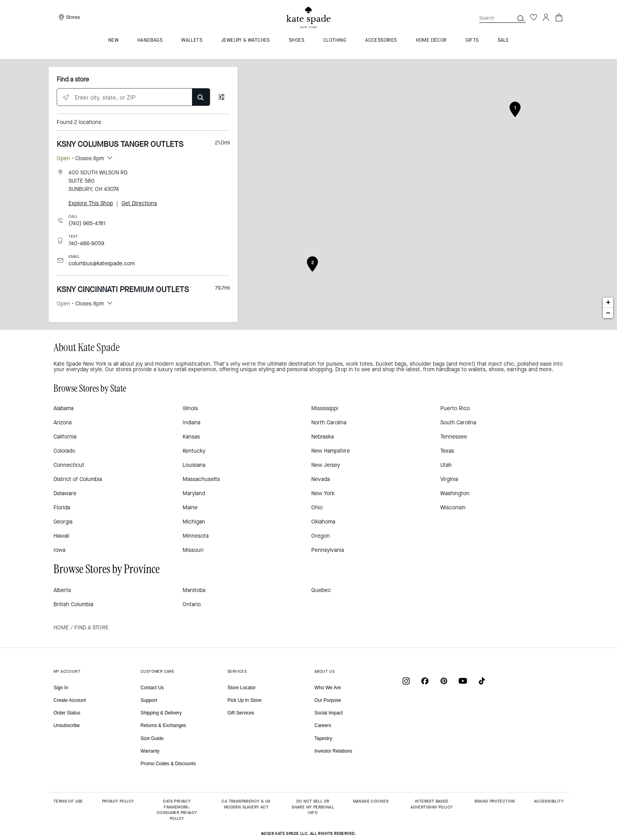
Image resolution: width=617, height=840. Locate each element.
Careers (323, 725)
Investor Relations (333, 751)
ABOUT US (324, 671)
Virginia (449, 479)
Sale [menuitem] (503, 41)
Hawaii (61, 536)
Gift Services (241, 713)
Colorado (64, 451)
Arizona (63, 423)
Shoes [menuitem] (296, 41)
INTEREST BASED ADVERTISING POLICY (431, 804)
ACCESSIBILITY (549, 801)
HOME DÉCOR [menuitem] (431, 41)
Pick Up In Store (245, 700)
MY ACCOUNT (67, 671)
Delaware (65, 493)
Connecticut (69, 465)
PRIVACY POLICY (118, 801)
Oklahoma (323, 522)
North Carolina (329, 423)
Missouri (193, 550)
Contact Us (152, 688)
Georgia (63, 522)
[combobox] (502, 18)
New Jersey (326, 465)
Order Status (67, 713)
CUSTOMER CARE (157, 671)
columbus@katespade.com (102, 264)
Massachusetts (201, 479)
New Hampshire (331, 451)
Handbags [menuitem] (150, 41)
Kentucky (194, 451)
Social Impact (329, 713)
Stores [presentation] (73, 17)
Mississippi (325, 408)
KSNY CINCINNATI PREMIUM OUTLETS (123, 290)
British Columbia (73, 604)
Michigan (194, 522)
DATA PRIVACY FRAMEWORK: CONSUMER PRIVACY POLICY (177, 810)
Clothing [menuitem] (335, 41)
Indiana (191, 423)
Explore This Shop (91, 203)
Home (61, 628)
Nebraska (322, 437)
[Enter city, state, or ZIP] (133, 97)
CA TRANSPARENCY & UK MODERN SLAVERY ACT (246, 804)
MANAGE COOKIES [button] (371, 801)
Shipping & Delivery (161, 713)
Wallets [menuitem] (192, 41)
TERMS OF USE (68, 801)
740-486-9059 (86, 243)
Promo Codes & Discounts (168, 764)
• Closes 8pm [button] (80, 158)
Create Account (70, 700)
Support (149, 700)
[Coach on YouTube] (463, 681)
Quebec (321, 590)
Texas (447, 451)
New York (323, 493)
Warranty (150, 751)
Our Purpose (328, 700)
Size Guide (152, 738)
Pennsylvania (328, 550)
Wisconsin (453, 508)
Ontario (192, 604)
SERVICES (237, 671)
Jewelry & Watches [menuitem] (246, 41)
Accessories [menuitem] (381, 41)
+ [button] (608, 303)
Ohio (317, 508)
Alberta (62, 590)
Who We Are (328, 688)
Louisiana (194, 465)
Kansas (191, 437)
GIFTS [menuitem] (472, 41)
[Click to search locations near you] (66, 97)
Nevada (321, 479)
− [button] (608, 313)
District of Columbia (78, 479)
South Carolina (458, 423)
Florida (62, 508)
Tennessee (454, 437)
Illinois (190, 408)
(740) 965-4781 (87, 223)
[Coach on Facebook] (425, 681)
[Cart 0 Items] (559, 17)
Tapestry (323, 738)
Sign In (61, 688)
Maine (190, 508)
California (65, 437)
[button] (521, 18)
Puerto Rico (455, 408)
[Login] (546, 17)
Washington (455, 493)
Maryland (194, 493)
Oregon (321, 536)
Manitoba (194, 590)
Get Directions (139, 203)
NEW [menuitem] (113, 41)
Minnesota (196, 536)
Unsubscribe (67, 725)
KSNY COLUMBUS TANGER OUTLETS (120, 144)
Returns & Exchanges (163, 725)
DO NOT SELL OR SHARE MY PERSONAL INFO (313, 807)
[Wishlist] (534, 17)
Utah (446, 465)
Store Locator (242, 688)
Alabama (64, 408)
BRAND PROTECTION (495, 801)
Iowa (59, 550)
